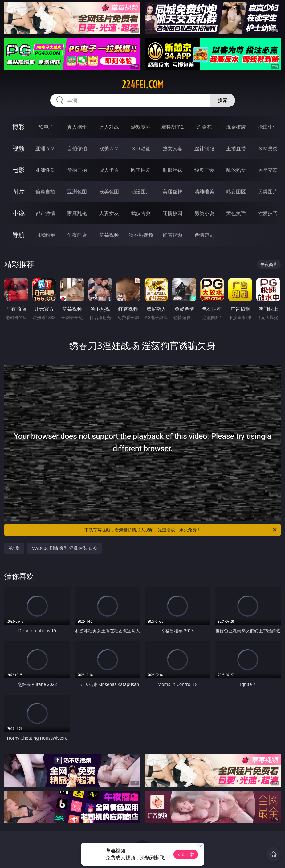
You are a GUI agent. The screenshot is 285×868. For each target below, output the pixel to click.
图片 (18, 191)
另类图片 (268, 192)
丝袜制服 (204, 148)
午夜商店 (77, 235)
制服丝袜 (173, 170)
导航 (18, 235)
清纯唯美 (204, 192)
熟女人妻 (173, 148)
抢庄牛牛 (268, 127)
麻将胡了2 (172, 127)
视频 (18, 148)
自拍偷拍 (77, 148)
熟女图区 (236, 192)
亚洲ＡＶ (45, 148)
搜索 (223, 100)
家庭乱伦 (77, 213)
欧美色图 (109, 192)
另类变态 (268, 170)
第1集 (14, 548)
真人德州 (77, 127)
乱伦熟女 (236, 170)
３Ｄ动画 (141, 148)
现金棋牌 (236, 127)
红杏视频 (173, 235)
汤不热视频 (141, 235)
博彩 (18, 127)
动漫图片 (141, 192)
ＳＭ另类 (268, 148)
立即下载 (186, 854)
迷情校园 (173, 213)
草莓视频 (109, 235)
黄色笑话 (236, 213)
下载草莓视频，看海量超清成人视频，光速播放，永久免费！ (181, 530)
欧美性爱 (141, 170)
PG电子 (45, 127)
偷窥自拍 (45, 192)
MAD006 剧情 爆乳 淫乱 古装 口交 (64, 548)
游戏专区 (141, 127)
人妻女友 (109, 213)
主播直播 (236, 148)
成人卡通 (109, 170)
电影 (18, 170)
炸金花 (204, 127)
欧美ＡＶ (109, 148)
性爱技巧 (268, 213)
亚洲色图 (77, 192)
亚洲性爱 (45, 170)
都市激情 (45, 213)
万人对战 (109, 127)
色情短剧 (204, 235)
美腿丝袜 (173, 192)
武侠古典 (141, 213)
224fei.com (143, 85)
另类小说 (204, 213)
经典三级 (204, 170)
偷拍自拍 (77, 170)
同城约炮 (45, 235)
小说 (18, 213)
